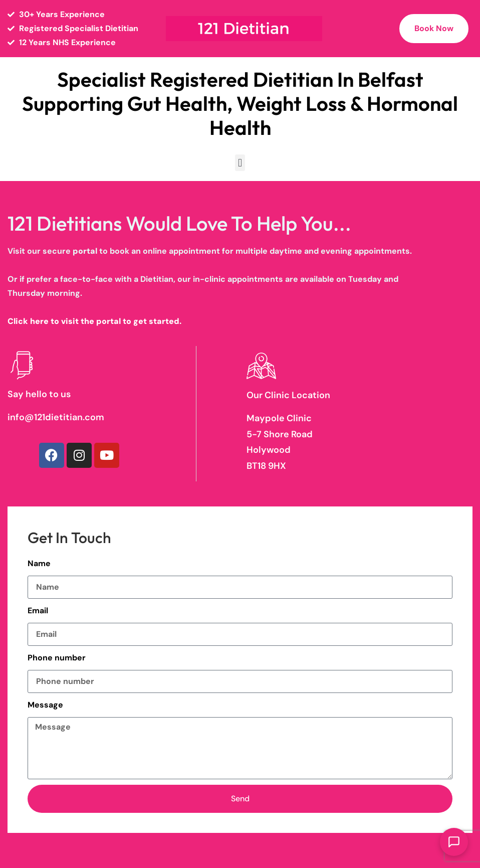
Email (38, 611)
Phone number (57, 658)
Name (39, 563)
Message (45, 705)
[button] (240, 163)
